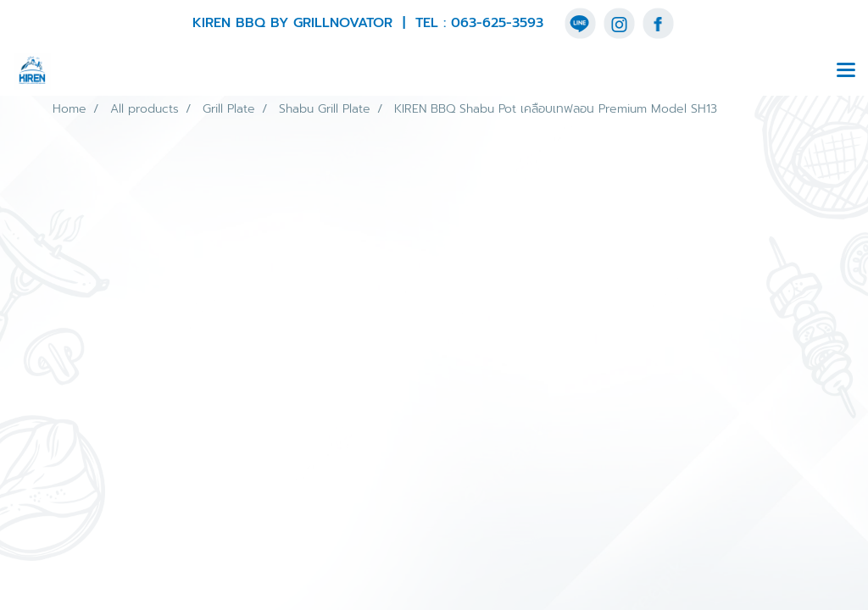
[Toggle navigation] (846, 71)
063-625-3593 (497, 23)
